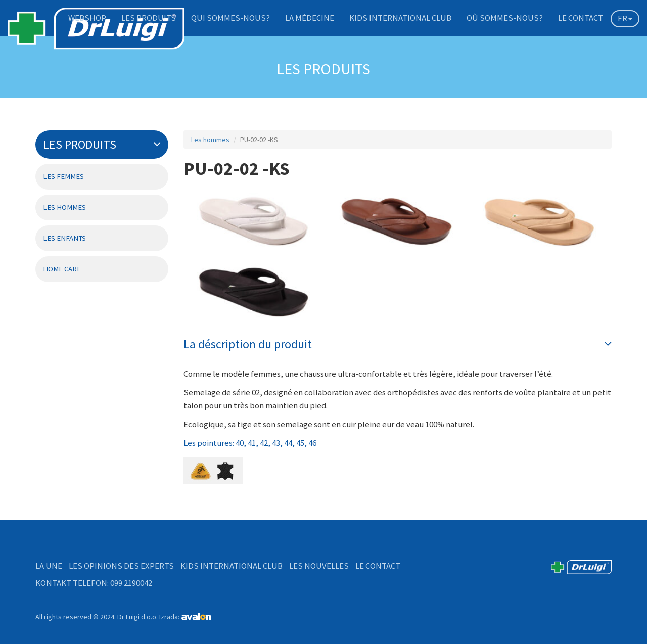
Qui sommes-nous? (230, 18)
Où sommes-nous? (505, 18)
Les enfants (64, 238)
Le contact (581, 18)
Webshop (87, 18)
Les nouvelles (319, 566)
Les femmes (63, 176)
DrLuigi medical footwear (96, 33)
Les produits (149, 18)
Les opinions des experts (121, 566)
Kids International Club (400, 18)
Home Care (62, 269)
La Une (49, 566)
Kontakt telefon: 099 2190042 (94, 583)
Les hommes (64, 207)
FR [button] (625, 18)
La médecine (310, 18)
